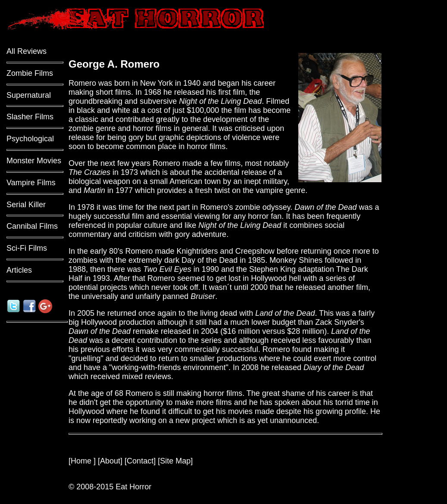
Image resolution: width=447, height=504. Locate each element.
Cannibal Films (32, 226)
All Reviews (27, 51)
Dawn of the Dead (325, 207)
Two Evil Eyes (167, 269)
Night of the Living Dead (220, 101)
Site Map (175, 461)
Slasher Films (30, 117)
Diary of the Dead (334, 367)
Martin (94, 190)
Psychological (30, 139)
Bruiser (203, 296)
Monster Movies (34, 161)
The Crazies (89, 172)
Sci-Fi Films (27, 248)
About (110, 461)
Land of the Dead (285, 313)
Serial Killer (26, 205)
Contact (140, 461)
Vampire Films (31, 183)
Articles (19, 270)
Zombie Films (30, 73)
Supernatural (29, 95)
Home (82, 461)
